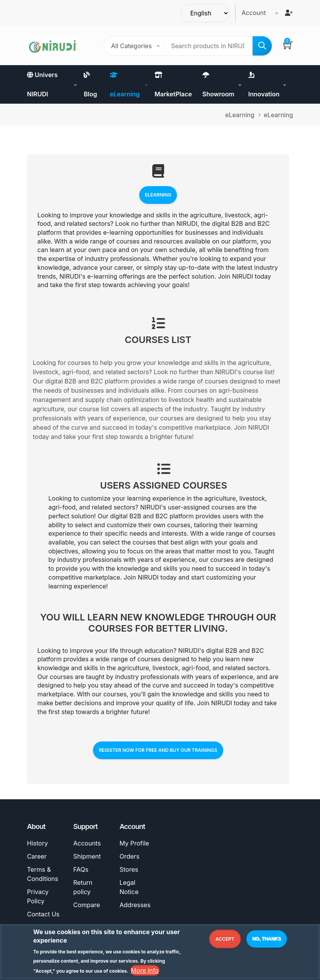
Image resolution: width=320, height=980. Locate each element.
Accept (225, 940)
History (37, 843)
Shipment (87, 856)
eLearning (158, 195)
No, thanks (267, 940)
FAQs (81, 869)
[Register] (289, 13)
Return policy (83, 887)
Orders (130, 856)
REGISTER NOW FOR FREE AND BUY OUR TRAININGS (158, 750)
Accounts (87, 843)
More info (145, 972)
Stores (129, 869)
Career (37, 856)
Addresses (135, 905)
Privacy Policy (38, 896)
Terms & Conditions (43, 874)
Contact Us (43, 914)
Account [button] (253, 13)
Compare (87, 905)
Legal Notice (129, 887)
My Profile (134, 843)
